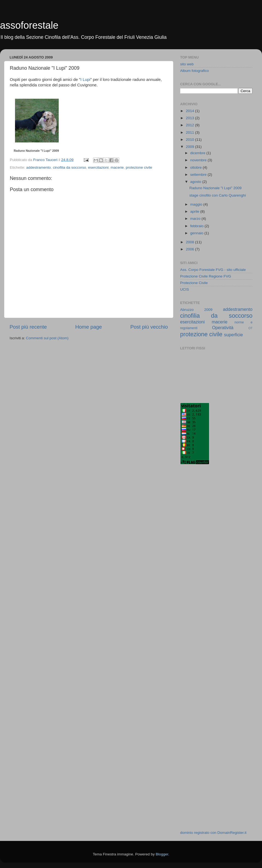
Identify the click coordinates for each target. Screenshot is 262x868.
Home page (89, 327)
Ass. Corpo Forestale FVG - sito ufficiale (213, 270)
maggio (197, 204)
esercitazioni (98, 167)
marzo (196, 219)
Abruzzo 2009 (196, 310)
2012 (190, 125)
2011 (190, 132)
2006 (190, 249)
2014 (190, 111)
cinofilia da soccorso (70, 167)
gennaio (197, 233)
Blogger (162, 854)
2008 (190, 242)
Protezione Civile (194, 283)
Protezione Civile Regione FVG (206, 276)
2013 (190, 118)
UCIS (184, 289)
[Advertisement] (202, 556)
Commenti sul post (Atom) (47, 338)
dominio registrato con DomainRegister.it (213, 833)
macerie (117, 167)
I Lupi (85, 80)
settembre (199, 175)
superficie (233, 335)
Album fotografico (194, 71)
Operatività (223, 328)
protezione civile (139, 167)
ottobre (196, 167)
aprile (195, 211)
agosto (196, 182)
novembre (199, 160)
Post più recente (28, 327)
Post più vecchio (149, 327)
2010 (190, 140)
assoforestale (29, 25)
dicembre (198, 153)
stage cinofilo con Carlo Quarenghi (218, 195)
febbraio (197, 226)
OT (250, 328)
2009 (190, 147)
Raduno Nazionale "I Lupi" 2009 (36, 151)
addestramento (38, 167)
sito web (187, 64)
